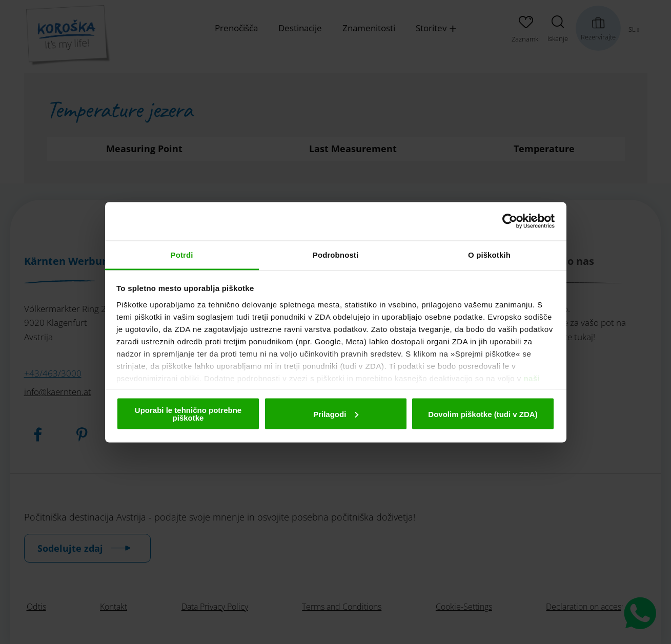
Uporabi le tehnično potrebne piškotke (188, 414)
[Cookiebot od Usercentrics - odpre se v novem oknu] (510, 221)
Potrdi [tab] (182, 254)
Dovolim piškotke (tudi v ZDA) (483, 414)
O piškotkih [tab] (489, 254)
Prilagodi (336, 414)
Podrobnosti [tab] (335, 254)
